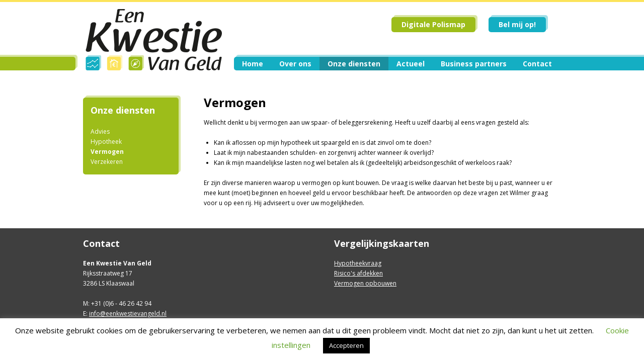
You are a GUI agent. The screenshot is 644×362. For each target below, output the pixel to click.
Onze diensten (354, 64)
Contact (537, 64)
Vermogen (107, 152)
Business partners (474, 64)
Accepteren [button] (346, 345)
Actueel (411, 64)
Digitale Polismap (433, 24)
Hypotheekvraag (358, 263)
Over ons (295, 64)
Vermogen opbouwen (365, 283)
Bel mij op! (517, 24)
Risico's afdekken (358, 273)
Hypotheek (106, 142)
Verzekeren (107, 162)
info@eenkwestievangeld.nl (128, 313)
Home (253, 64)
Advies (100, 131)
